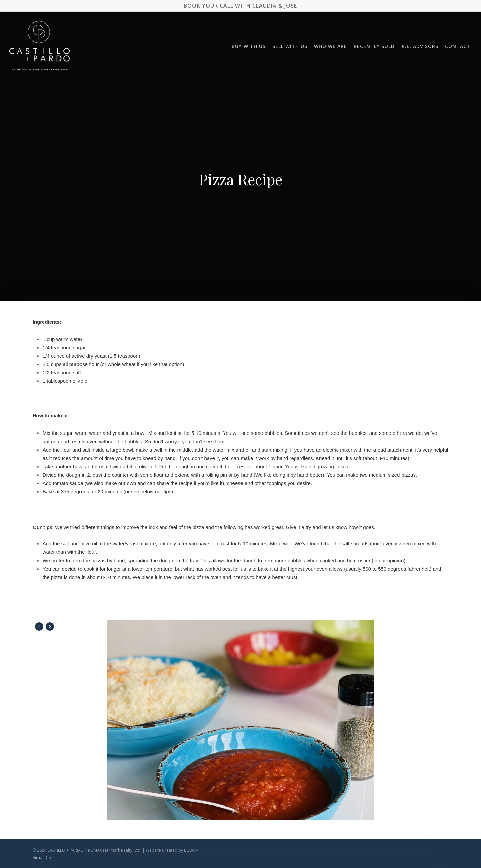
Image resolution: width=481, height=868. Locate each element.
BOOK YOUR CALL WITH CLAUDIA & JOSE (240, 6)
